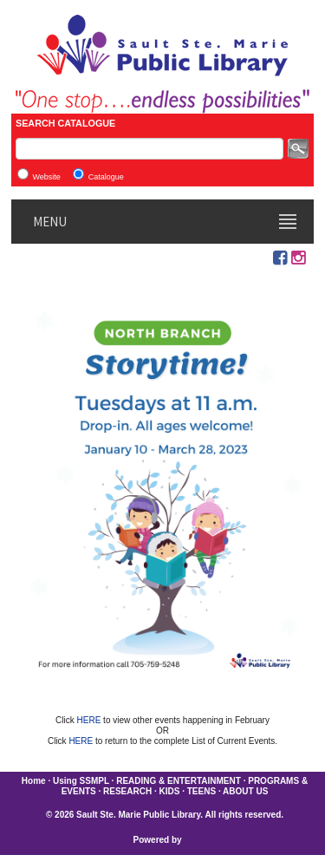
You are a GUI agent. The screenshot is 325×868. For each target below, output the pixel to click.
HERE (91, 720)
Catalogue (106, 177)
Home (34, 781)
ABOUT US (245, 791)
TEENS (201, 791)
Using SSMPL (81, 781)
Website (46, 177)
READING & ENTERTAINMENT (179, 781)
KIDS (170, 791)
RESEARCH (127, 791)
